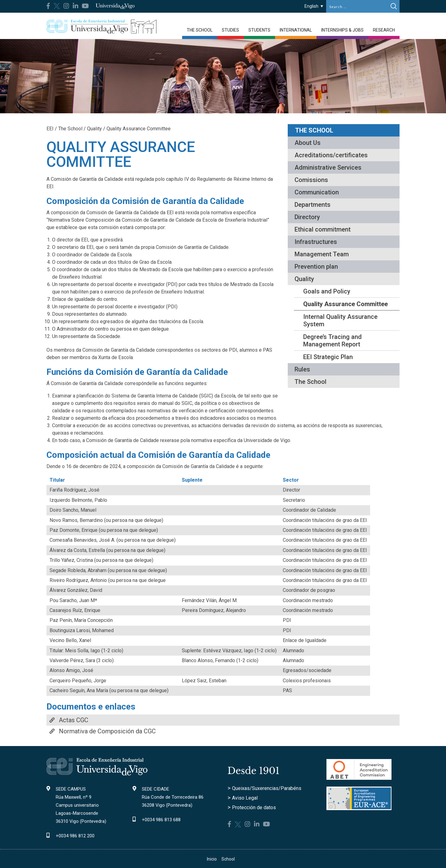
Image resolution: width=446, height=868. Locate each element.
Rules (302, 369)
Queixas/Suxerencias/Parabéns (267, 788)
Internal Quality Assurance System (340, 320)
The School (200, 30)
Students (259, 30)
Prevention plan (316, 267)
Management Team (322, 254)
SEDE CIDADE (155, 789)
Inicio (212, 859)
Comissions (311, 180)
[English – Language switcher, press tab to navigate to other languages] (314, 6)
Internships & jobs (342, 30)
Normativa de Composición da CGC (107, 731)
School (228, 859)
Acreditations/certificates (331, 155)
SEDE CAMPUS (71, 789)
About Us (308, 143)
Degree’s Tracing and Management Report (332, 341)
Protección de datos (254, 807)
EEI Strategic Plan (328, 357)
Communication (317, 192)
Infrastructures (316, 242)
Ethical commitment (323, 229)
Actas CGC (74, 720)
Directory (307, 217)
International (296, 30)
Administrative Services (328, 167)
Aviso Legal (245, 798)
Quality (304, 279)
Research (384, 30)
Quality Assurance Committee (345, 304)
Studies (230, 30)
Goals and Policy (327, 291)
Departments (313, 205)
